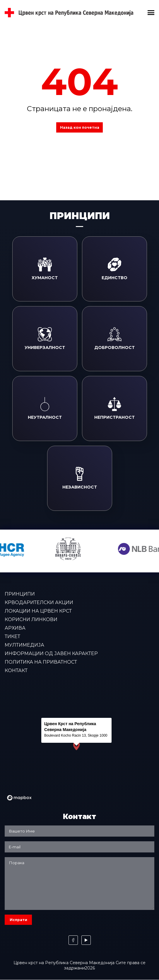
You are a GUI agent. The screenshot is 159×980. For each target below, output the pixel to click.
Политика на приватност (41, 662)
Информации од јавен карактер (51, 653)
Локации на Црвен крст (38, 611)
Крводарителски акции (39, 602)
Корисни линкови (31, 619)
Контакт (16, 670)
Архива (15, 628)
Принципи (20, 594)
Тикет (12, 636)
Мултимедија (24, 645)
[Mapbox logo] (19, 798)
